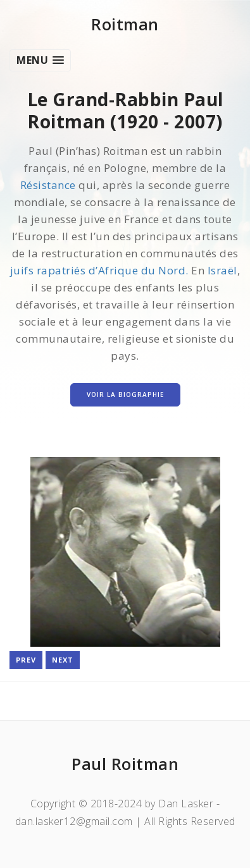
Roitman (125, 24)
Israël (222, 270)
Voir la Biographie (125, 394)
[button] (40, 60)
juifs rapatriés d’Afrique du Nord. (99, 270)
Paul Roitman (125, 764)
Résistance (48, 185)
